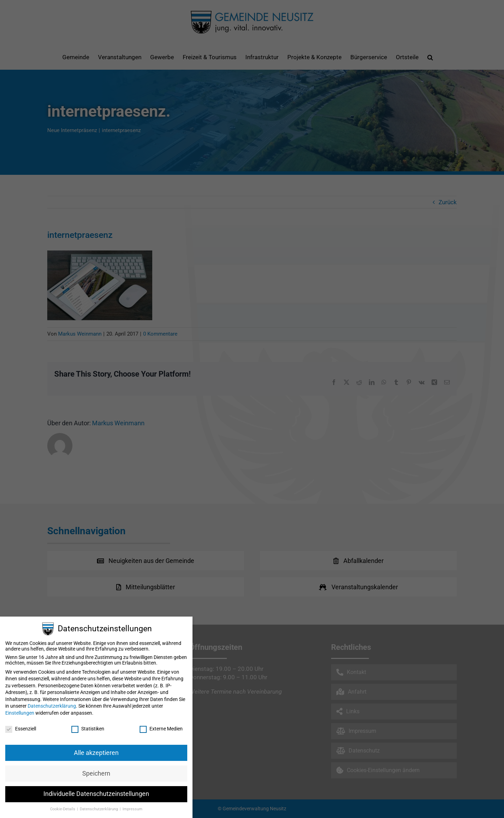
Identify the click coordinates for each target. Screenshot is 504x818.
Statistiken (88, 729)
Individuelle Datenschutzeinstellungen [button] (96, 794)
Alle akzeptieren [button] (96, 753)
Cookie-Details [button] (63, 809)
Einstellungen (20, 713)
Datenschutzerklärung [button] (99, 809)
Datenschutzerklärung (52, 706)
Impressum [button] (132, 809)
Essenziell (21, 729)
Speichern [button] (96, 774)
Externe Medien (161, 729)
